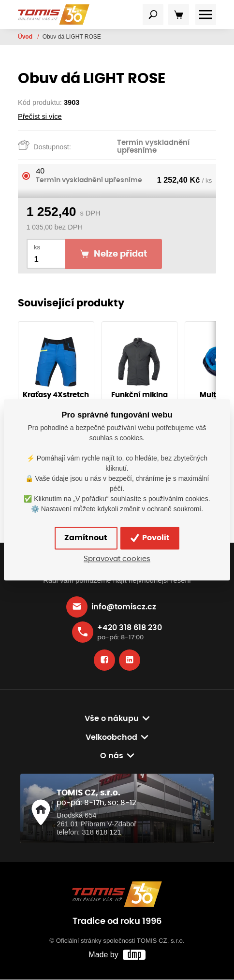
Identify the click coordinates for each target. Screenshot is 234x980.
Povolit (151, 538)
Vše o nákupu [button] (112, 719)
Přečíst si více (40, 116)
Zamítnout (86, 538)
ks (37, 247)
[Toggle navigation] (153, 14)
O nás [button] (112, 757)
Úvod (26, 37)
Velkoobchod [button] (111, 738)
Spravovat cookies (117, 559)
